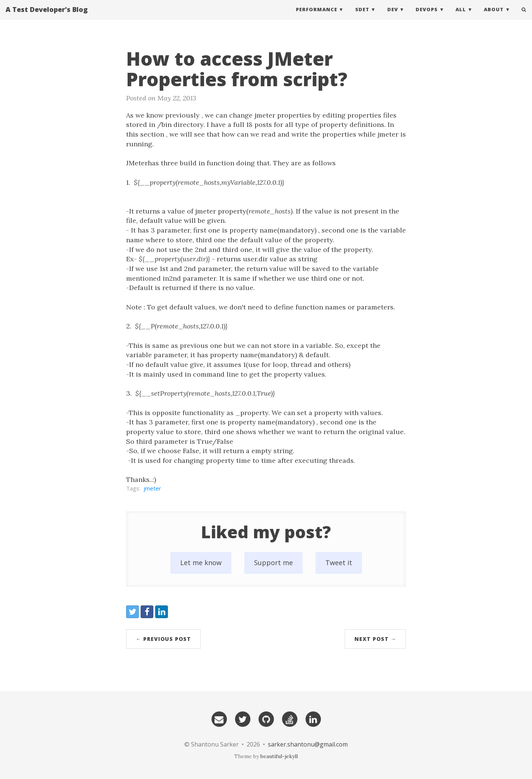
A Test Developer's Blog (47, 17)
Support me (273, 563)
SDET (362, 17)
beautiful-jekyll (279, 756)
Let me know (201, 563)
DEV (393, 17)
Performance (317, 17)
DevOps (427, 17)
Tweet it (339, 563)
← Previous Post (163, 639)
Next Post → (375, 639)
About (494, 17)
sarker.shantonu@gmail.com (308, 744)
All (461, 17)
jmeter (152, 488)
